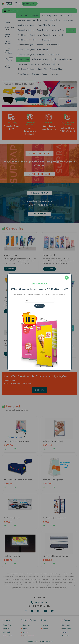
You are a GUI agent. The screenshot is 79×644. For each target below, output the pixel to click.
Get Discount (39, 306)
